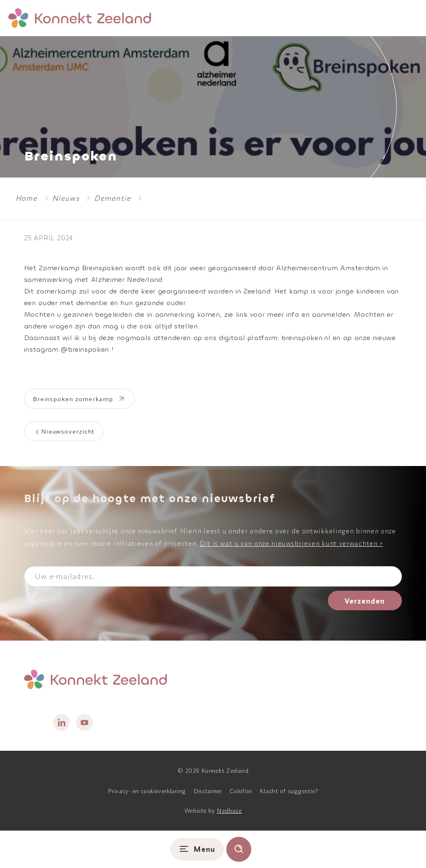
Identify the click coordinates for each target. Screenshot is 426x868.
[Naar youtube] (84, 723)
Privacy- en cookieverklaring (147, 791)
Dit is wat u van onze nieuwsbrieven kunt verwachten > (291, 543)
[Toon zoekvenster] (239, 849)
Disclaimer (208, 791)
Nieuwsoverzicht (68, 431)
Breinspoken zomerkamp (73, 399)
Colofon (241, 791)
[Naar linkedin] (62, 723)
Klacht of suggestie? (289, 791)
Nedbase (229, 811)
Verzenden (365, 601)
